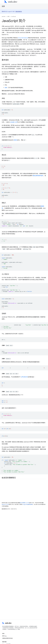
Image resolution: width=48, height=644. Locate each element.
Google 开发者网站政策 (28, 504)
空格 (6, 88)
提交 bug (4, 636)
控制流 (15, 140)
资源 (3, 6)
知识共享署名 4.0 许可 (25, 503)
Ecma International (23, 38)
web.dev (4, 16)
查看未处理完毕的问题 (7, 638)
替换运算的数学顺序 (38, 176)
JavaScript (13, 16)
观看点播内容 (19, 12)
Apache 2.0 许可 (5, 504)
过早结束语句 (24, 377)
